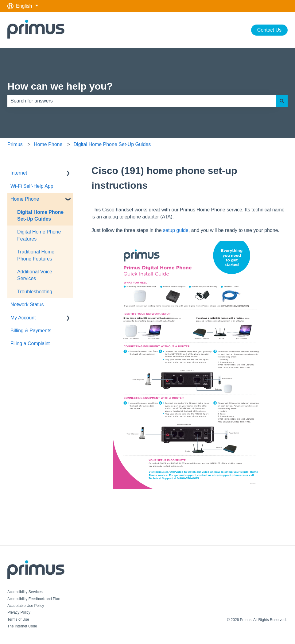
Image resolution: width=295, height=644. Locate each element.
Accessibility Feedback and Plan (34, 599)
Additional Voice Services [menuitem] (35, 275)
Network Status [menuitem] (27, 305)
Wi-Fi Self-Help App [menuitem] (32, 186)
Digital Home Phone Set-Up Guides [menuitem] (40, 216)
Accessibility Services (25, 592)
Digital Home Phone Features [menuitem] (39, 235)
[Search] (282, 101)
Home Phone (48, 144)
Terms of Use (18, 619)
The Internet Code (22, 626)
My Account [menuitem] (23, 318)
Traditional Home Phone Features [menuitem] (36, 255)
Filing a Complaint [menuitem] (30, 343)
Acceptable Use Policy (26, 606)
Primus (15, 144)
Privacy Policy (19, 612)
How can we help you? (60, 86)
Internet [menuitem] (19, 173)
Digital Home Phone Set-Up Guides (112, 144)
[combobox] (142, 101)
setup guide (176, 230)
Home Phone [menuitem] (25, 199)
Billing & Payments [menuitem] (31, 331)
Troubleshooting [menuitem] (35, 292)
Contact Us (269, 30)
